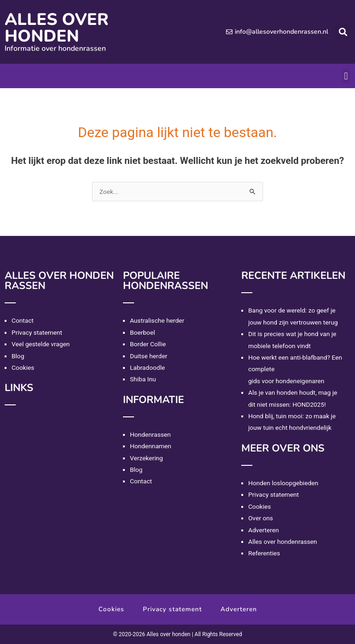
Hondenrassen (150, 434)
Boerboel (142, 332)
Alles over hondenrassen (283, 542)
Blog (18, 356)
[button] (343, 32)
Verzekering (146, 458)
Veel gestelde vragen (41, 344)
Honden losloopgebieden (283, 483)
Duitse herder (149, 356)
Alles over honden (57, 28)
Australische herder (157, 320)
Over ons (261, 518)
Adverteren (263, 530)
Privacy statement (37, 332)
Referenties (264, 553)
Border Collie (148, 344)
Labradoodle (147, 367)
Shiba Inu (143, 379)
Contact (23, 320)
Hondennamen (150, 446)
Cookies (23, 367)
